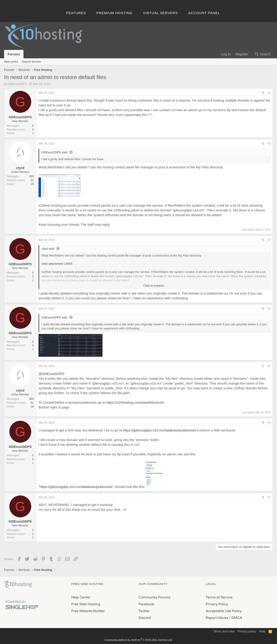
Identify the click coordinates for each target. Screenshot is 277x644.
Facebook (146, 604)
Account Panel (204, 13)
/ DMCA (236, 618)
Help (262, 631)
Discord (145, 618)
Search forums (31, 62)
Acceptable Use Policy (224, 611)
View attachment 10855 (57, 264)
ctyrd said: (48, 249)
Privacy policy (247, 631)
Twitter (144, 611)
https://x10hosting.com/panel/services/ (135, 402)
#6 (269, 423)
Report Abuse (217, 618)
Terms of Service (219, 597)
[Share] (263, 93)
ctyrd (20, 168)
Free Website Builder (88, 611)
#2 (269, 144)
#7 (269, 497)
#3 (269, 240)
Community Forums (154, 597)
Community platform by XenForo (138, 640)
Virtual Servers (160, 13)
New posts (11, 62)
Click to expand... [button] (155, 286)
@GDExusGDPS (51, 374)
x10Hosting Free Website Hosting (18, 585)
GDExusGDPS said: (55, 152)
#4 (269, 309)
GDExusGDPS (17, 84)
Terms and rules (224, 631)
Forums (14, 54)
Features (76, 13)
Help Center (81, 597)
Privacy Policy (217, 604)
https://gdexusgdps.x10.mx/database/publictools (159, 430)
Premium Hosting (114, 13)
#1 (269, 93)
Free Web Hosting (86, 604)
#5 (269, 366)
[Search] (263, 54)
